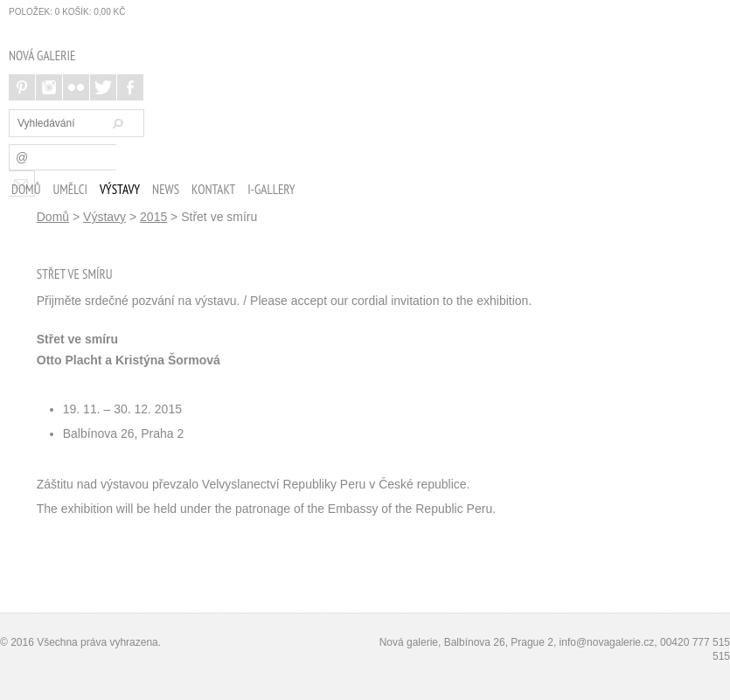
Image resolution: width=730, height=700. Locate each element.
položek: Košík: (67, 12)
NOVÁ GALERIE (42, 55)
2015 (153, 217)
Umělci (70, 189)
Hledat (115, 123)
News (166, 189)
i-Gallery (271, 189)
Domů (26, 189)
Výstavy (120, 189)
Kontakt (213, 189)
